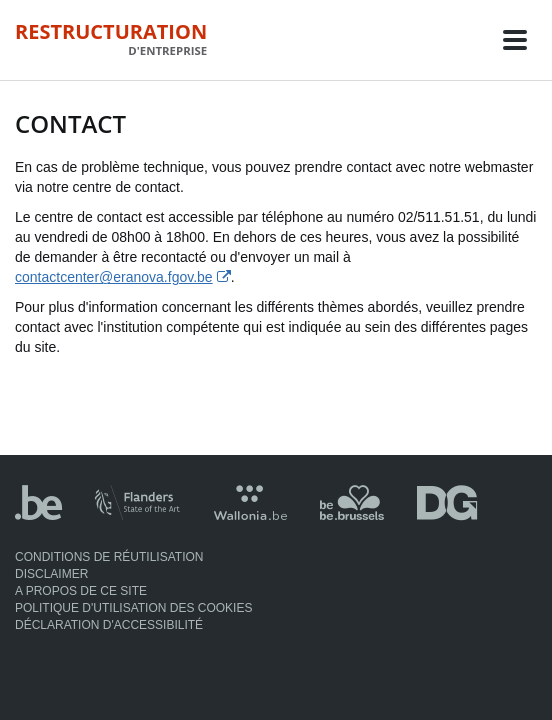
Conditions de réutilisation (109, 557)
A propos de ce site (81, 591)
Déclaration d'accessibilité (109, 625)
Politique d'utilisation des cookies (133, 608)
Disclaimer (51, 574)
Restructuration (111, 39)
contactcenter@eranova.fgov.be (114, 277)
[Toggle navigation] (515, 40)
